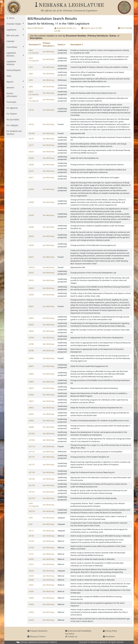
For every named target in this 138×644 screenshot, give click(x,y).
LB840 (31, 358)
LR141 (31, 554)
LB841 (31, 366)
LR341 (31, 585)
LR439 (31, 612)
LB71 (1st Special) (34, 99)
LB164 (31, 124)
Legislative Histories (11, 63)
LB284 (31, 189)
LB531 (31, 257)
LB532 (31, 273)
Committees (15, 47)
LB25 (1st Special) (34, 59)
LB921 (31, 401)
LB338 (31, 202)
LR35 (31, 518)
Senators (15, 87)
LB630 (31, 295)
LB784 (31, 338)
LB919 (31, 388)
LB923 (31, 414)
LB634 (31, 331)
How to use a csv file (92, 28)
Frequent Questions (37, 631)
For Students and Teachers (14, 133)
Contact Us (71, 637)
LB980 (31, 427)
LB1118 (32, 446)
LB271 (31, 177)
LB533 (31, 280)
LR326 (31, 571)
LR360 (31, 598)
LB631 (31, 306)
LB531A (32, 267)
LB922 (31, 408)
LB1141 (32, 457)
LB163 (31, 110)
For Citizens (12, 114)
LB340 (31, 227)
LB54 (31, 74)
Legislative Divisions (15, 54)
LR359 (31, 591)
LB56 (31, 87)
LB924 (31, 421)
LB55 (31, 80)
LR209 (31, 559)
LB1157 (32, 465)
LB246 (31, 165)
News (9, 76)
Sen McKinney (48, 52)
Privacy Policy (110, 631)
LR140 (31, 548)
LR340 (31, 580)
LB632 (31, 318)
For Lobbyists (12, 125)
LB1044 (32, 440)
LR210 (31, 564)
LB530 (31, 245)
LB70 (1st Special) (34, 93)
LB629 (31, 288)
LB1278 (32, 485)
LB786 (31, 350)
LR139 (31, 541)
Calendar (10, 41)
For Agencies (12, 108)
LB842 (31, 374)
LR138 (31, 536)
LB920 (31, 395)
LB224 (31, 158)
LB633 (31, 325)
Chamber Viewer (15, 24)
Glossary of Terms (36, 637)
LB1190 (32, 472)
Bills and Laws (15, 35)
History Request (13, 70)
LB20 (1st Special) (34, 52)
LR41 (31, 524)
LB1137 (32, 452)
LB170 (31, 139)
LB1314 (32, 492)
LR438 (31, 604)
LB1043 (32, 433)
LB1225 (32, 479)
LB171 (31, 145)
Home (11, 18)
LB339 (31, 215)
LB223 (31, 152)
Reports (15, 82)
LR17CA (32, 498)
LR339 (31, 576)
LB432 (31, 236)
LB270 (31, 171)
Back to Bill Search (36, 28)
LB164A (32, 133)
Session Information (12, 95)
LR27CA (32, 511)
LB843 (31, 382)
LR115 (31, 531)
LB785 (31, 344)
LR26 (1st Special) (34, 505)
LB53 (31, 67)
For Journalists (13, 120)
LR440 (31, 620)
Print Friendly (125, 28)
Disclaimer (109, 637)
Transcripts (11, 102)
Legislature (15, 30)
